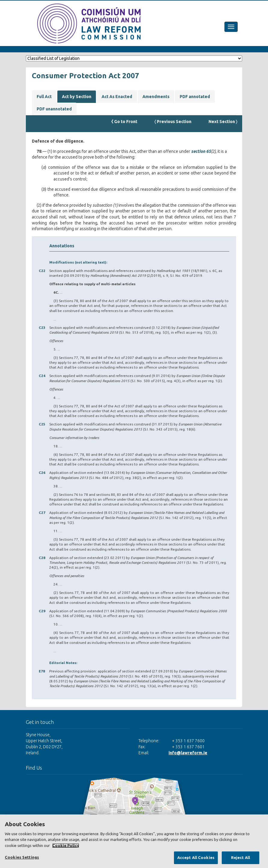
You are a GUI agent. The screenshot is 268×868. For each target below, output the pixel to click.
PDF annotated (195, 97)
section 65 (201, 151)
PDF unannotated (54, 109)
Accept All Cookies (196, 857)
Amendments (156, 97)
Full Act (44, 97)
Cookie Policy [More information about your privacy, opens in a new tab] (66, 845)
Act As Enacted (117, 97)
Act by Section (77, 97)
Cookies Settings (22, 857)
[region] (134, 841)
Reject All (241, 857)
